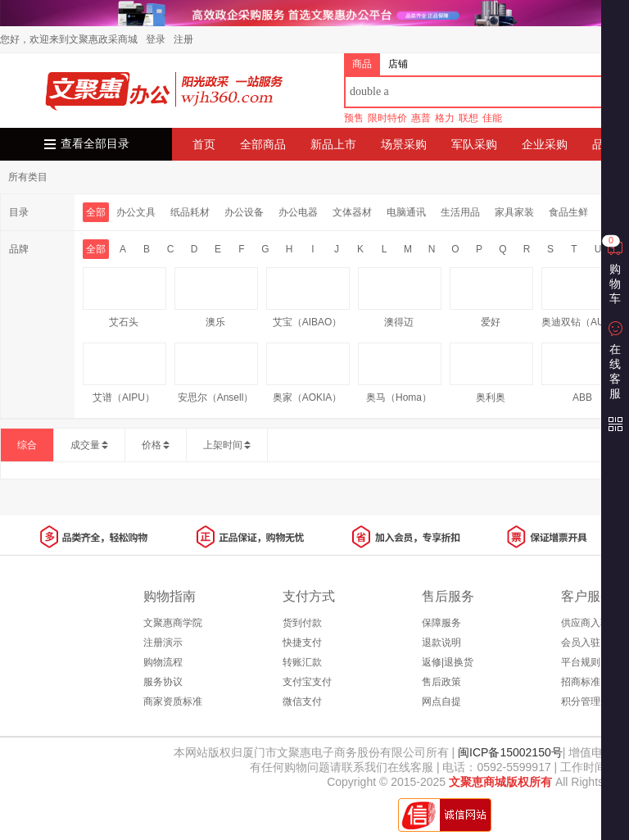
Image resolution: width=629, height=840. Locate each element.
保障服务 (441, 623)
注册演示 (163, 642)
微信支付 (302, 702)
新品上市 (333, 144)
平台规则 (581, 662)
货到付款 (302, 623)
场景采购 (404, 144)
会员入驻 (581, 642)
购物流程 (163, 662)
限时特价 (387, 118)
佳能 (492, 118)
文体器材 (352, 212)
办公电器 (298, 212)
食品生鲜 (568, 212)
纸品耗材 (190, 212)
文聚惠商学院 (173, 623)
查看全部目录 (95, 144)
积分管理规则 (591, 702)
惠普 (421, 118)
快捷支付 (302, 642)
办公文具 (136, 212)
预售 (354, 118)
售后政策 (441, 682)
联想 (468, 118)
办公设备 (244, 212)
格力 (445, 118)
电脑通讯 (406, 212)
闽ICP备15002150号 (509, 752)
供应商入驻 (586, 623)
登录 (156, 39)
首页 (204, 144)
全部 (96, 212)
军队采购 (474, 144)
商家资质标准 (173, 702)
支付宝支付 (307, 682)
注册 (183, 39)
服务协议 (163, 682)
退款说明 (441, 642)
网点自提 (441, 702)
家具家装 (514, 212)
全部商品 (263, 144)
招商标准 (581, 682)
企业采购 (545, 144)
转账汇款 (302, 662)
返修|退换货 (448, 662)
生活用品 (460, 212)
